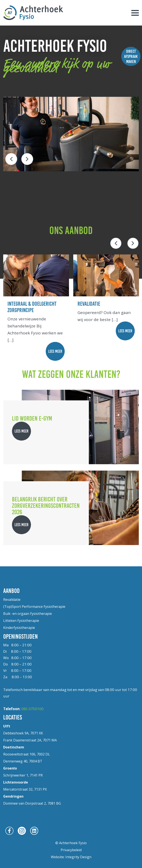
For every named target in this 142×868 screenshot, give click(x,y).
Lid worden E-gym (32, 418)
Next (27, 159)
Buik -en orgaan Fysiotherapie (28, 614)
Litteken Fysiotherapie (21, 621)
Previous (11, 159)
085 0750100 (32, 709)
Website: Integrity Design (71, 857)
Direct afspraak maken (131, 56)
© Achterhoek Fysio (71, 843)
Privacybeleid (71, 850)
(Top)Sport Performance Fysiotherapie (34, 607)
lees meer (55, 351)
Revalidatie (12, 600)
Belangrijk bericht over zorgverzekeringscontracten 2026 (46, 506)
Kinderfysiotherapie (19, 628)
